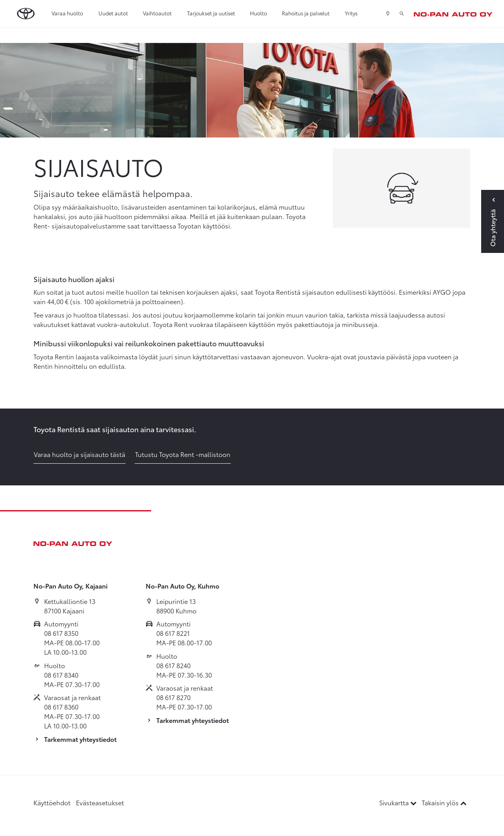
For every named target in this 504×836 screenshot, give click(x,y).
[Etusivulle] (453, 14)
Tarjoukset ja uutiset (211, 13)
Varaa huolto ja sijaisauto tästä (80, 454)
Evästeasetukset (100, 802)
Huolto (258, 13)
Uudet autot (113, 13)
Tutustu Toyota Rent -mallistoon (183, 454)
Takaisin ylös (444, 802)
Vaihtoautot (157, 13)
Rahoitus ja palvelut (306, 13)
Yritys (351, 13)
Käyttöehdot (52, 802)
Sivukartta (399, 802)
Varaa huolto (67, 13)
